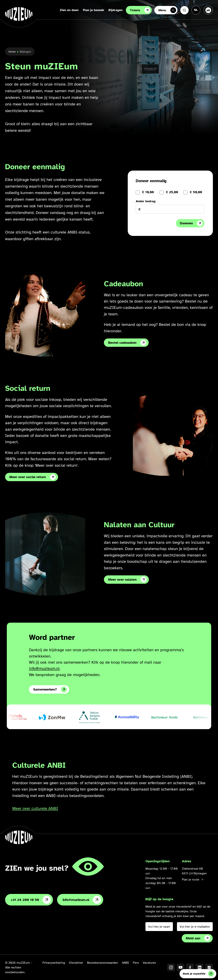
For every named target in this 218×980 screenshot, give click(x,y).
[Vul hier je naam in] (159, 927)
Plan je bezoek (94, 10)
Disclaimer (76, 963)
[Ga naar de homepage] (19, 14)
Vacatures (149, 963)
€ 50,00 (196, 192)
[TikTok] (209, 967)
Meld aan (198, 938)
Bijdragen (115, 10)
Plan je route (192, 879)
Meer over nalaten (127, 579)
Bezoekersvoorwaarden (103, 963)
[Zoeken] (184, 10)
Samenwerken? (50, 690)
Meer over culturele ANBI (35, 808)
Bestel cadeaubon (127, 343)
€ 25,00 (172, 192)
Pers (136, 963)
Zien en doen (69, 10)
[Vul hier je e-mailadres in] (195, 927)
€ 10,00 (148, 192)
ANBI (125, 963)
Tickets (140, 10)
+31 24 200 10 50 (31, 900)
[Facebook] (190, 967)
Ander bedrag (146, 201)
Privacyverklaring (54, 963)
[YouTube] (181, 967)
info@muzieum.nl (44, 668)
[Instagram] (171, 967)
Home (12, 52)
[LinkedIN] (200, 967)
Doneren (191, 223)
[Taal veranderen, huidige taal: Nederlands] (196, 10)
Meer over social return (33, 477)
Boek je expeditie (198, 974)
